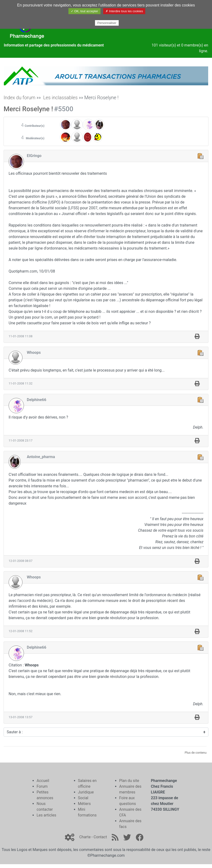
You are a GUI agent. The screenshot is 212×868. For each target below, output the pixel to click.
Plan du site (129, 781)
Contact (100, 837)
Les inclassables (60, 98)
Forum (42, 786)
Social (83, 798)
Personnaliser (107, 23)
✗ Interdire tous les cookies (124, 11)
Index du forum (20, 98)
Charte (85, 837)
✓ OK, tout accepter (84, 11)
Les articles (46, 815)
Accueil (43, 781)
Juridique (86, 792)
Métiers (84, 804)
